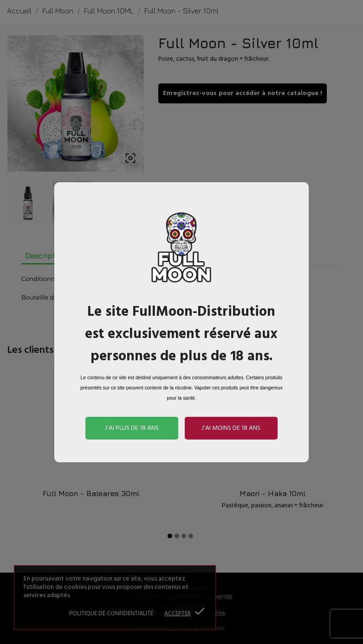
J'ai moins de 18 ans (231, 428)
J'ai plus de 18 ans (132, 428)
